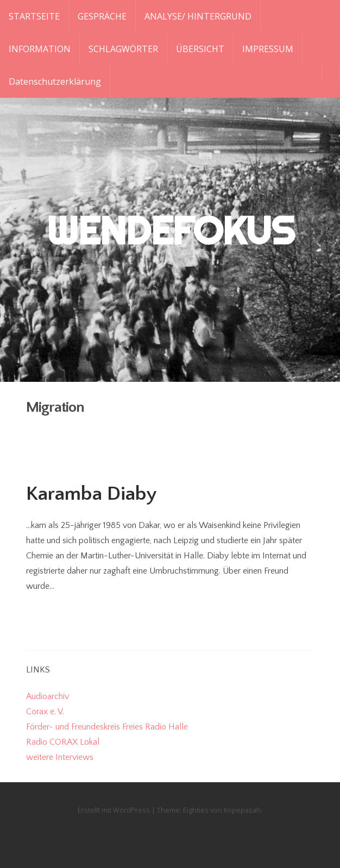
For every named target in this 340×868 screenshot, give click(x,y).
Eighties (196, 810)
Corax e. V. (45, 712)
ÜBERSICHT (200, 49)
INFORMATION (40, 49)
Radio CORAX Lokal (63, 742)
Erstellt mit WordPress (114, 810)
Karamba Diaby (92, 494)
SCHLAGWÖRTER (123, 49)
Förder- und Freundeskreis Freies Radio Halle (107, 727)
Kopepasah (242, 810)
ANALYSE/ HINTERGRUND (198, 16)
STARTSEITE (34, 16)
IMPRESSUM (268, 49)
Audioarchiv (48, 696)
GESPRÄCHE (102, 16)
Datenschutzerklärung (55, 81)
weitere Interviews (60, 757)
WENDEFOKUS (170, 230)
